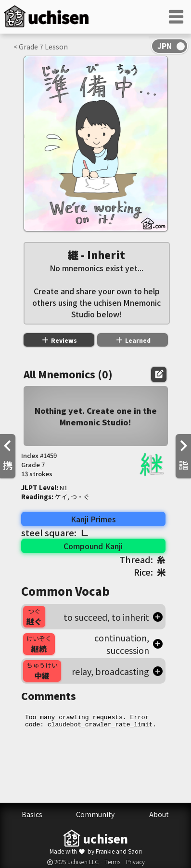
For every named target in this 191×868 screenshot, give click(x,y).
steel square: (55, 532)
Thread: (142, 559)
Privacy (135, 862)
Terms (112, 862)
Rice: (150, 572)
